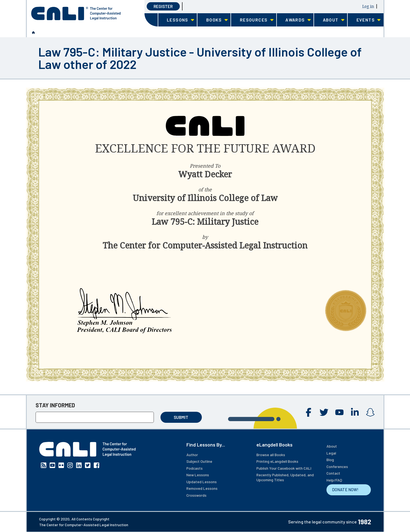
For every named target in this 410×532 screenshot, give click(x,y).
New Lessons (198, 475)
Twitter (324, 412)
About (332, 446)
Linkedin (355, 412)
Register (163, 6)
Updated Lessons (202, 482)
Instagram (370, 412)
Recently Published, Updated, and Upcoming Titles (285, 477)
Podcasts (195, 468)
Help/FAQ (334, 480)
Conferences (337, 466)
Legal (331, 453)
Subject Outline (199, 461)
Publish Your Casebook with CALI (284, 468)
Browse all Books (271, 455)
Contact (333, 473)
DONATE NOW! (345, 490)
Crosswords (196, 495)
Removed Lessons (202, 488)
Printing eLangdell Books (277, 461)
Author (192, 455)
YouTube (339, 412)
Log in (368, 6)
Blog (330, 460)
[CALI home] (76, 14)
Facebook (309, 412)
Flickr (61, 465)
